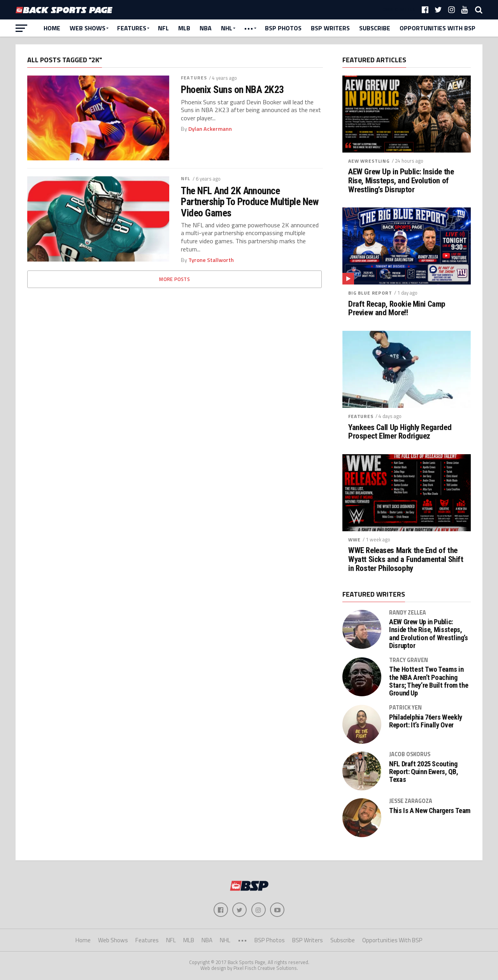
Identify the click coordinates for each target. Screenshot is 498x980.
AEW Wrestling (369, 161)
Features (132, 28)
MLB (184, 28)
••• (249, 28)
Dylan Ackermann (210, 129)
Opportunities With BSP (438, 28)
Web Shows (88, 28)
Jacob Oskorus (410, 754)
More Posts (174, 279)
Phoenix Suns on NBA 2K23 (232, 90)
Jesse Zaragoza (411, 801)
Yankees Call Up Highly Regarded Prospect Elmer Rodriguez (400, 432)
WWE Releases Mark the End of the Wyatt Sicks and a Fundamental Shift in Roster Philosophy (406, 559)
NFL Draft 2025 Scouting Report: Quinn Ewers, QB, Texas (423, 772)
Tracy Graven (409, 660)
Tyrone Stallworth (211, 260)
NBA (206, 28)
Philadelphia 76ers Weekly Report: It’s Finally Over (426, 721)
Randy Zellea (408, 613)
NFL (163, 28)
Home (52, 28)
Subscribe (375, 28)
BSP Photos (283, 28)
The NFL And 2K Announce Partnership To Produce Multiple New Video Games (250, 202)
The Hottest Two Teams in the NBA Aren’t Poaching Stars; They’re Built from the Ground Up (429, 681)
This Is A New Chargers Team (430, 811)
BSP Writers (330, 28)
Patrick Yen (405, 708)
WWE (354, 540)
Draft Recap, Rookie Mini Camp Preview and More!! (397, 309)
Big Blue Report (370, 293)
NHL (227, 28)
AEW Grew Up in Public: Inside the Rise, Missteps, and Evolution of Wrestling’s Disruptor (401, 181)
